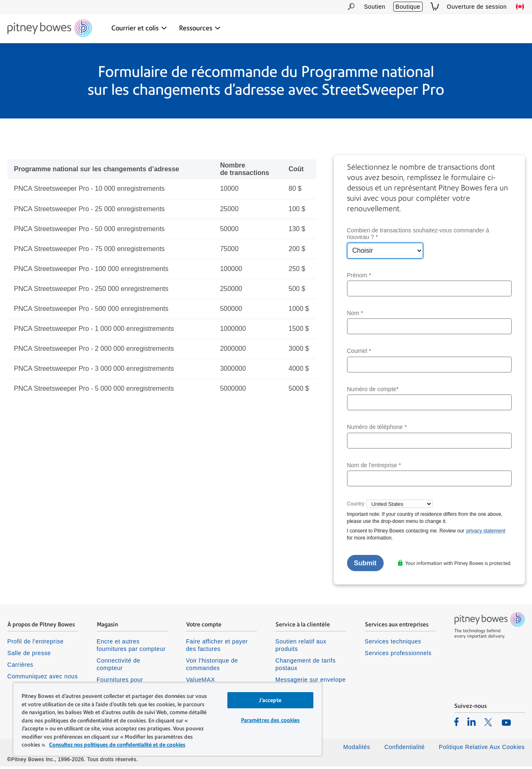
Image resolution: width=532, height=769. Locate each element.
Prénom (359, 278)
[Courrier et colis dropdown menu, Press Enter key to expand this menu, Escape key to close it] (139, 28)
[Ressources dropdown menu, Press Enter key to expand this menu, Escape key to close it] (200, 28)
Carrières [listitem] (21, 667)
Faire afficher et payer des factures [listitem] (217, 648)
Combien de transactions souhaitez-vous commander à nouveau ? (418, 236)
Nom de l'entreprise (374, 468)
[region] (167, 719)
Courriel (359, 354)
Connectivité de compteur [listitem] (119, 667)
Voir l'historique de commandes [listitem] (212, 667)
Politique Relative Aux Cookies (482, 749)
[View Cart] (435, 6)
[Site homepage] (50, 29)
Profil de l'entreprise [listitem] (36, 644)
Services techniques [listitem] (393, 644)
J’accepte (270, 700)
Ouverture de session (477, 7)
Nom (355, 315)
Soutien (375, 7)
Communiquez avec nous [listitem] (43, 679)
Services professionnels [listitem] (398, 656)
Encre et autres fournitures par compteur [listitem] (131, 648)
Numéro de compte (373, 392)
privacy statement (486, 533)
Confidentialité (405, 749)
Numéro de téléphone (377, 429)
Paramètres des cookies (271, 720)
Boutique (408, 7)
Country (356, 506)
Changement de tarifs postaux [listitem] (306, 667)
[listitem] (457, 724)
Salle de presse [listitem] (29, 656)
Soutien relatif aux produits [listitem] (301, 648)
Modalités (357, 749)
